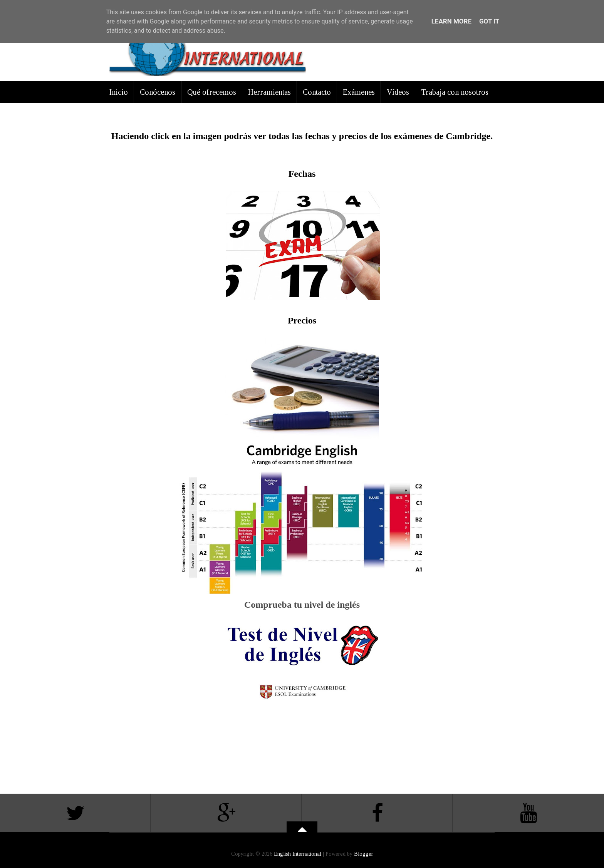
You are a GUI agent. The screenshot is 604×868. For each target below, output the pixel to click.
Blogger (364, 854)
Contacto (317, 92)
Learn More (451, 21)
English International (298, 854)
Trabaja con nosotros (455, 92)
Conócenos (158, 92)
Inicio (119, 92)
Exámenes (359, 92)
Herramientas (269, 92)
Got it (489, 21)
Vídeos (398, 92)
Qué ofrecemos (212, 92)
